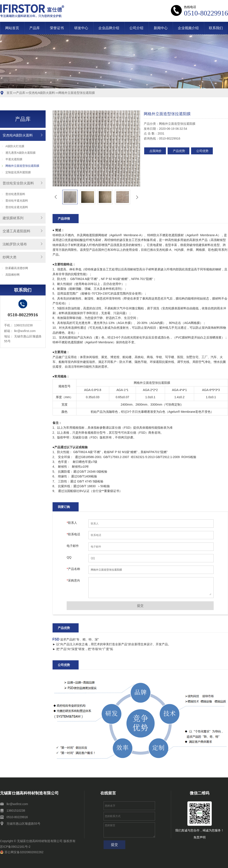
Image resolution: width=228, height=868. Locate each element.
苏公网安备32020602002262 (22, 852)
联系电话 (73, 534)
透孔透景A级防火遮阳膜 (21, 153)
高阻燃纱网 (12, 275)
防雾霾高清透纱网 (17, 268)
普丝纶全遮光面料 (17, 207)
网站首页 (12, 28)
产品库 (35, 28)
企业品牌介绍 (109, 28)
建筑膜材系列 (13, 218)
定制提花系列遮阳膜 (18, 172)
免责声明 (200, 837)
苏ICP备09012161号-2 (15, 847)
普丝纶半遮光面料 (17, 201)
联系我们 (216, 28)
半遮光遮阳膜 (14, 159)
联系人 (72, 523)
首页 (10, 93)
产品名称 (73, 569)
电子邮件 (73, 546)
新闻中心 (161, 28)
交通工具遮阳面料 (17, 231)
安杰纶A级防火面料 (42, 93)
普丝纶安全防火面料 (18, 183)
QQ (69, 557)
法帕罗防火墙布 (15, 244)
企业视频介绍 (188, 28)
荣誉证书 (57, 28)
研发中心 (81, 28)
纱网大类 (10, 257)
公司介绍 (136, 28)
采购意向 (73, 580)
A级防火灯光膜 (15, 146)
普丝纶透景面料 (15, 194)
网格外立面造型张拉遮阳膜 (77, 93)
